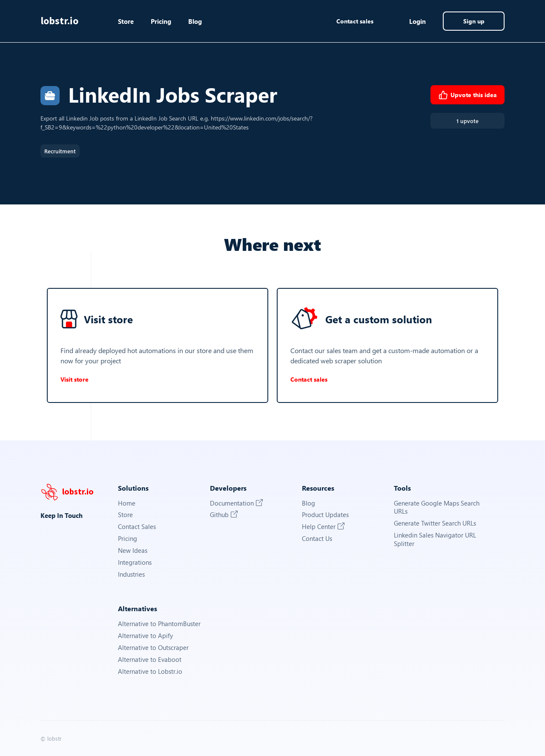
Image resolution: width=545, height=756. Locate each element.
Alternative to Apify (145, 636)
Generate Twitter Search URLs (435, 523)
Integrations (135, 562)
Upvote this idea (468, 95)
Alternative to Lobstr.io (150, 671)
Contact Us (317, 539)
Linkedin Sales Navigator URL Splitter (435, 539)
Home (127, 503)
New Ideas (133, 550)
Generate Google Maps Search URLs (437, 507)
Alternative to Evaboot (150, 660)
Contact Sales (137, 527)
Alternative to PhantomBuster (159, 624)
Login (417, 21)
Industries (131, 574)
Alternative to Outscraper (153, 648)
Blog (195, 21)
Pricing (161, 21)
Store (126, 21)
